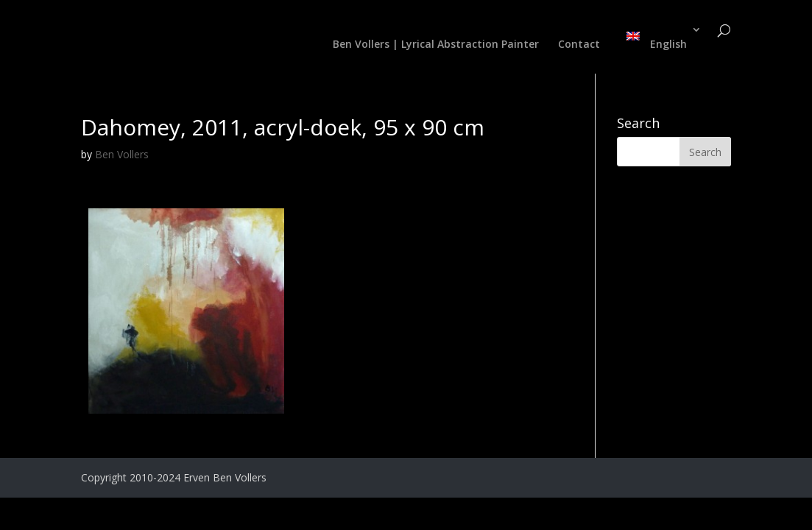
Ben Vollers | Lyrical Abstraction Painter (436, 45)
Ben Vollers (122, 154)
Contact (579, 45)
